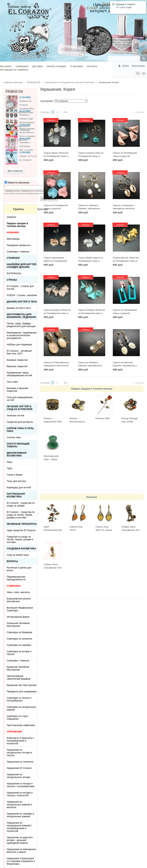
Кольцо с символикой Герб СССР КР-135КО (53, 422)
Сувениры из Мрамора (19, 632)
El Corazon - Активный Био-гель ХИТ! (19, 352)
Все (66, 112)
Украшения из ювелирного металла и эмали (21, 851)
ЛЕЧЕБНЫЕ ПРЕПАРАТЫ (22, 524)
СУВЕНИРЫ (14, 586)
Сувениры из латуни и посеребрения (19, 699)
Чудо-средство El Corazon (21, 530)
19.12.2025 (25, 111)
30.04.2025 (25, 139)
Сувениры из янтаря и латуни (19, 653)
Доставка (37, 66)
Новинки (91, 497)
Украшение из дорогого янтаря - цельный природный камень (20, 840)
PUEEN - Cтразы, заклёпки (22, 295)
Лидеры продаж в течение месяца (91, 389)
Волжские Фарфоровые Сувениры (20, 609)
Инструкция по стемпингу (14, 70)
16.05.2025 (25, 125)
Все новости (15, 171)
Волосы (12, 561)
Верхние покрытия (17, 366)
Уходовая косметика (21, 549)
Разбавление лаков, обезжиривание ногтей (19, 374)
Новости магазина (17, 183)
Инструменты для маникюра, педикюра (21, 316)
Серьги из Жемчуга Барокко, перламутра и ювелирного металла (125, 366)
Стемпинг (13, 258)
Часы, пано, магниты (18, 592)
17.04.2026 (25, 97)
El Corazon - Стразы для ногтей (20, 287)
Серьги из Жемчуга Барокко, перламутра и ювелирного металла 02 (91, 366)
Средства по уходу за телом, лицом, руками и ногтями (20, 539)
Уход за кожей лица (18, 555)
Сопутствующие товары (18, 445)
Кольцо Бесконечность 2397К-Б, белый (78, 422)
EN (144, 73)
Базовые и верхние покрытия (17, 390)
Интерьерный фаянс (18, 617)
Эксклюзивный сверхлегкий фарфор (19, 677)
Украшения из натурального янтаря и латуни (19, 753)
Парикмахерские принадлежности (16, 578)
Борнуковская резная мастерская (19, 600)
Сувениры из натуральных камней (21, 708)
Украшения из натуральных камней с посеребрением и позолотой (19, 827)
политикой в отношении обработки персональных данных (30, 193)
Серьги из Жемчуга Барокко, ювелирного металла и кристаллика (90, 209)
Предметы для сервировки (22, 691)
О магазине (77, 66)
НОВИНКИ (13, 232)
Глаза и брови (15, 475)
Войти (126, 66)
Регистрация (138, 66)
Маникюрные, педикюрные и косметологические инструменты (22, 335)
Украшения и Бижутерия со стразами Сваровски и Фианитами (21, 861)
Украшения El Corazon (19, 768)
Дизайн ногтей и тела (22, 302)
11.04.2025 (25, 152)
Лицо (10, 462)
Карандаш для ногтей (19, 487)
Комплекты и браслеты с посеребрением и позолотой (21, 741)
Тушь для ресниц (16, 481)
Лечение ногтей (15, 416)
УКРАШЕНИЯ (14, 732)
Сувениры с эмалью (18, 252)
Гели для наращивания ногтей (20, 399)
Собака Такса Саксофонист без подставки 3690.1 (130, 530)
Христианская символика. (21, 725)
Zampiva (11, 217)
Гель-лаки (12, 382)
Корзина (120, 4)
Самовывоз (22, 66)
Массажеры (13, 239)
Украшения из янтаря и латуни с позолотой (20, 794)
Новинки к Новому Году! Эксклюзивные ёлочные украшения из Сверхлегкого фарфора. (20, 122)
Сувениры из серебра (19, 645)
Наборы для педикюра (19, 344)
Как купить (6, 66)
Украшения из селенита (20, 762)
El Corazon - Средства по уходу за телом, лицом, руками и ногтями (21, 515)
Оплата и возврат (56, 66)
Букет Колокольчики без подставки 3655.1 (53, 530)
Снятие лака (14, 437)
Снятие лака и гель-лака (20, 430)
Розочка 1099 (102, 418)
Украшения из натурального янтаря (18, 776)
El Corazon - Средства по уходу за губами (21, 504)
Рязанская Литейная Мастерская (18, 625)
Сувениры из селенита (19, 639)
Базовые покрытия (17, 360)
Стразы (12, 280)
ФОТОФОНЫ (14, 273)
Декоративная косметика (17, 454)
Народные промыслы (19, 245)
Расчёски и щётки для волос (19, 569)
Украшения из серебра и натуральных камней (20, 815)
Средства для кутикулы (20, 422)
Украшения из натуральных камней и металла (19, 805)
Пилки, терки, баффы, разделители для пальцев (21, 325)
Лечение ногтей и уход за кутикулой (20, 408)
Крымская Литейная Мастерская (18, 668)
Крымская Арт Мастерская (22, 685)
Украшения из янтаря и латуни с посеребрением (21, 785)
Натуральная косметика (16, 495)
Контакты (92, 66)
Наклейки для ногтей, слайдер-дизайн (22, 266)
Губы (9, 468)
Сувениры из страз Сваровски (17, 717)
